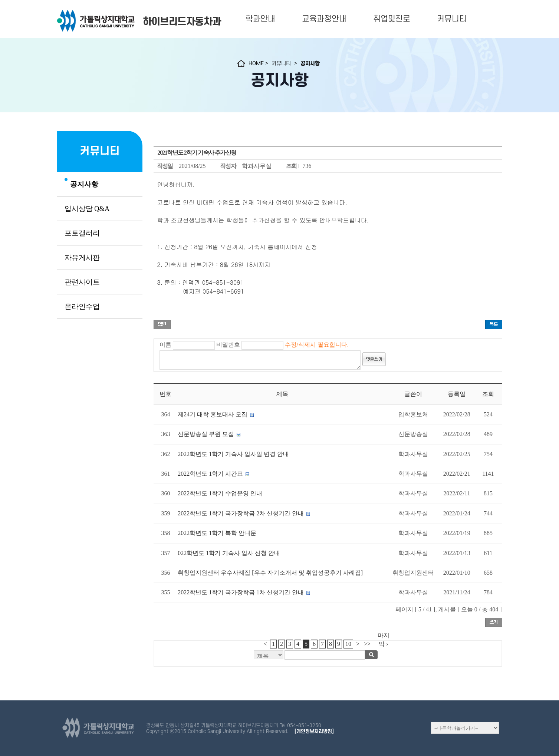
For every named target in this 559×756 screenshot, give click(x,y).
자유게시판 (82, 258)
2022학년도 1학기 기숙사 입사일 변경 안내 (233, 454)
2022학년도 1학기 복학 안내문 (217, 533)
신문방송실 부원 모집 (206, 434)
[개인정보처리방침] (314, 731)
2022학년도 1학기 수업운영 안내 (220, 493)
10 (348, 644)
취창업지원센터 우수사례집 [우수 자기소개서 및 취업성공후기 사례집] (270, 573)
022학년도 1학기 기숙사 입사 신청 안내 (229, 553)
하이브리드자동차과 (182, 21)
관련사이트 (82, 282)
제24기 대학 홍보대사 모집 (213, 414)
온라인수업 (82, 307)
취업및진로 (392, 19)
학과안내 (260, 19)
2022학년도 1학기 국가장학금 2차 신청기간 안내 (241, 513)
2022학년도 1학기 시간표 (210, 474)
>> (367, 644)
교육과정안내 (324, 19)
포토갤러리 (82, 233)
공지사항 (84, 184)
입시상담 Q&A (87, 209)
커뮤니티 (452, 19)
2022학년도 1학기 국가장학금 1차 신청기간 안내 (241, 592)
